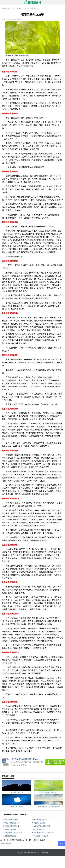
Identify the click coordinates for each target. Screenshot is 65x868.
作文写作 (23, 9)
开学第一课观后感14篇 (11, 823)
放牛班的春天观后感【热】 (16, 840)
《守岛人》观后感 (9, 829)
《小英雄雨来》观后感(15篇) (44, 833)
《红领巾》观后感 (39, 840)
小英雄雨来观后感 (9, 836)
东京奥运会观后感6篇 (11, 820)
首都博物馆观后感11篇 (11, 826)
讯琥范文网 (30, 853)
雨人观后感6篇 (39, 829)
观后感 (33, 9)
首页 (14, 9)
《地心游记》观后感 (41, 836)
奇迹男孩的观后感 (40, 820)
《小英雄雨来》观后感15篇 (13, 833)
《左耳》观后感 (39, 823)
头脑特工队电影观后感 (42, 826)
